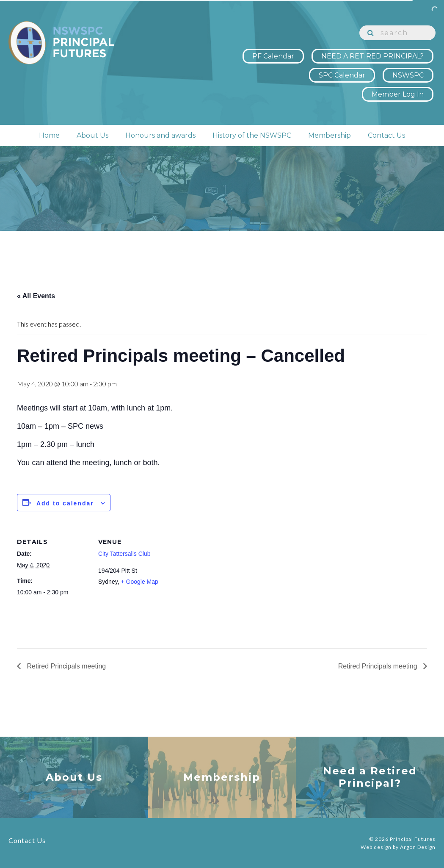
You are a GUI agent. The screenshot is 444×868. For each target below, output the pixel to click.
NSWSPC (408, 75)
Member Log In (398, 94)
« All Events (36, 296)
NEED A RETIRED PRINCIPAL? (372, 56)
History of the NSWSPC (252, 135)
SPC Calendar (342, 75)
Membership (330, 135)
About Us (92, 135)
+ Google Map (139, 582)
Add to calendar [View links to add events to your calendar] (65, 503)
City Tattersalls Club (124, 554)
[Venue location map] (224, 584)
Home (49, 135)
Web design (376, 847)
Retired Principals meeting (65, 666)
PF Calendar (273, 56)
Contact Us (386, 135)
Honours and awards (160, 135)
